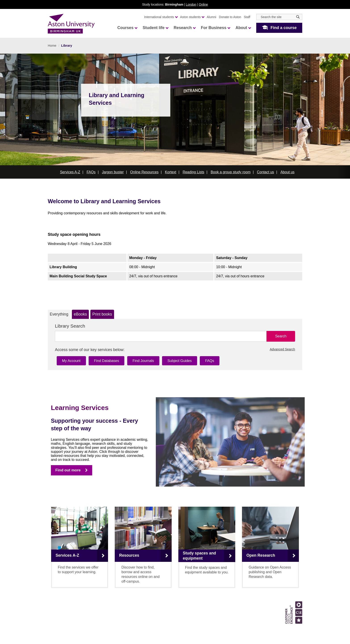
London (191, 4)
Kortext (171, 172)
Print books (102, 314)
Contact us (265, 172)
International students (161, 17)
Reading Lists (193, 172)
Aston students (192, 17)
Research (184, 28)
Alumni (211, 17)
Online (203, 4)
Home (52, 46)
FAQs (91, 172)
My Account (71, 361)
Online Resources (144, 172)
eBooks (80, 314)
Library (67, 46)
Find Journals (143, 361)
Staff (247, 17)
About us (287, 172)
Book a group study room (231, 172)
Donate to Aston (230, 17)
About (243, 28)
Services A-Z (70, 172)
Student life (155, 28)
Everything (59, 314)
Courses (127, 28)
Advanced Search (282, 349)
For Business (215, 28)
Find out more (68, 470)
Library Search (70, 326)
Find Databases (106, 361)
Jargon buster (113, 172)
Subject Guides (180, 361)
